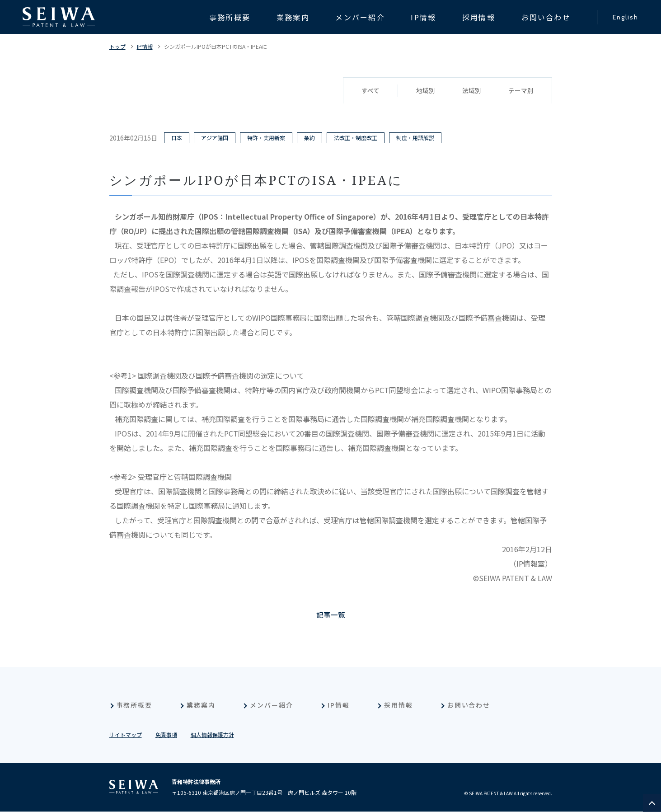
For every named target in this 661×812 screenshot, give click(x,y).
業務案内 (201, 705)
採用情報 (398, 705)
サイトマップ (126, 735)
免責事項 (166, 735)
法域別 (472, 91)
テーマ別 (521, 91)
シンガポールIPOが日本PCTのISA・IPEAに (216, 46)
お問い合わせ (469, 705)
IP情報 (145, 46)
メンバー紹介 (272, 705)
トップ (117, 46)
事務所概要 (135, 705)
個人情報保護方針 (212, 735)
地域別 (426, 91)
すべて (370, 91)
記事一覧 (331, 615)
